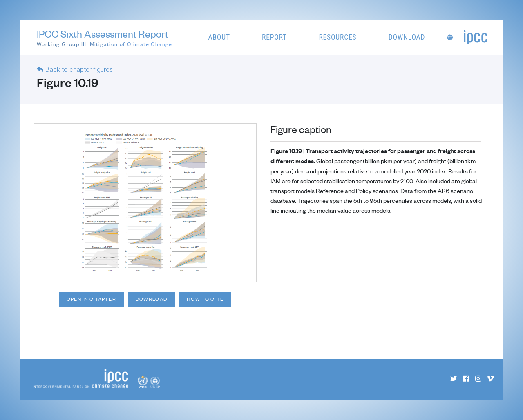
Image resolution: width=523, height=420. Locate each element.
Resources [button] (337, 37)
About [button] (219, 37)
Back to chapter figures (79, 70)
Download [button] (407, 37)
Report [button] (274, 37)
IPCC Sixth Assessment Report (105, 38)
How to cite (205, 299)
